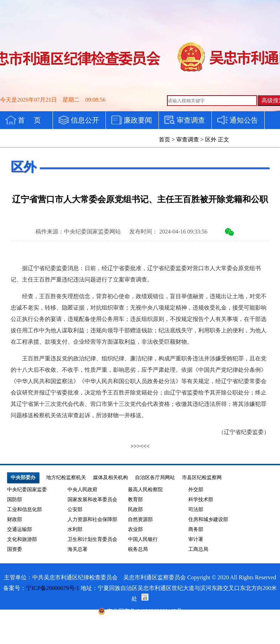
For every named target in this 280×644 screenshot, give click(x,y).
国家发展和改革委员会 (92, 500)
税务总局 (138, 549)
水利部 (75, 529)
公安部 (75, 509)
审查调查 (188, 139)
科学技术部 (201, 500)
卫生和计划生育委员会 (92, 539)
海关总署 (77, 549)
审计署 (196, 539)
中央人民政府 (82, 490)
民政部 (135, 509)
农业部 (135, 529)
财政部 (15, 519)
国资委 (15, 549)
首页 (165, 139)
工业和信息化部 (25, 509)
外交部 (196, 490)
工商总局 (198, 549)
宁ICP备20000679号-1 (53, 588)
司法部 (196, 509)
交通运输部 (20, 529)
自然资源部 (140, 519)
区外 (211, 139)
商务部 (196, 529)
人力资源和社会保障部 (92, 519)
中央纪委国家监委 (27, 490)
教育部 (135, 500)
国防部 (15, 500)
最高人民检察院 (145, 490)
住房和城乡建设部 (208, 519)
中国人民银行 (143, 539)
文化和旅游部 (22, 539)
